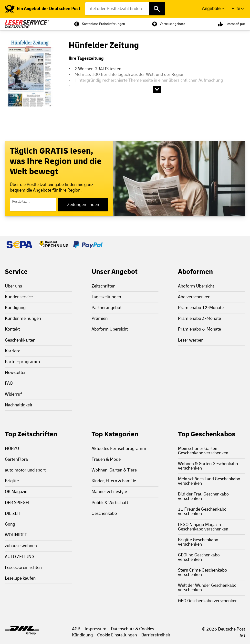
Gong (10, 524)
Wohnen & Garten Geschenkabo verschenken (208, 466)
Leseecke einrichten (23, 568)
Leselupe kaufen (20, 578)
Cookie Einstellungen (117, 635)
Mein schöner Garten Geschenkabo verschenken (203, 451)
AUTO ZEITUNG (20, 557)
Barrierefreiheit (156, 635)
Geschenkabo (104, 513)
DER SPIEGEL (18, 503)
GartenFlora (16, 459)
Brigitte (12, 481)
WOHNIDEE (16, 535)
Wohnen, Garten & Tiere (114, 470)
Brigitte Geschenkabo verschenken (198, 542)
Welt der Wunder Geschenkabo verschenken (207, 588)
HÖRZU (12, 449)
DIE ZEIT (13, 513)
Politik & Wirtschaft (110, 503)
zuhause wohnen (21, 546)
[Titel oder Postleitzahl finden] (125, 9)
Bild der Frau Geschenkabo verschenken (203, 496)
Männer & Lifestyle (109, 492)
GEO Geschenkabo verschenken (208, 601)
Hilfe (236, 9)
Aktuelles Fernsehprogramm (119, 449)
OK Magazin (16, 492)
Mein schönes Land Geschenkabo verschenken (209, 481)
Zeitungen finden (83, 205)
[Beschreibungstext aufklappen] (157, 89)
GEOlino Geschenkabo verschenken (199, 557)
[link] (43, 9)
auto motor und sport (25, 470)
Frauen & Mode (106, 459)
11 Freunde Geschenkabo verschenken (202, 512)
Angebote (211, 9)
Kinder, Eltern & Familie (114, 481)
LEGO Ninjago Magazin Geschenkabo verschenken (203, 527)
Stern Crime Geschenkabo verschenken (203, 572)
